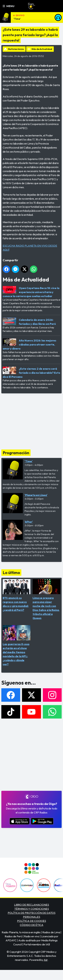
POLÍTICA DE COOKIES (32, 921)
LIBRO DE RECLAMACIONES (32, 905)
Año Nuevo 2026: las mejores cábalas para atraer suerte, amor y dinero (29, 344)
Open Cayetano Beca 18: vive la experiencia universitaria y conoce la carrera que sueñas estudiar (31, 292)
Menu (8, 6)
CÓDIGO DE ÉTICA (32, 925)
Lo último (11, 573)
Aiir (46, 960)
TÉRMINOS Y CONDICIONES (32, 909)
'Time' (17, 19)
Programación (16, 453)
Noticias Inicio (16, 49)
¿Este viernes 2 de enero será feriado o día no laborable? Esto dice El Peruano (31, 373)
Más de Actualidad (42, 49)
